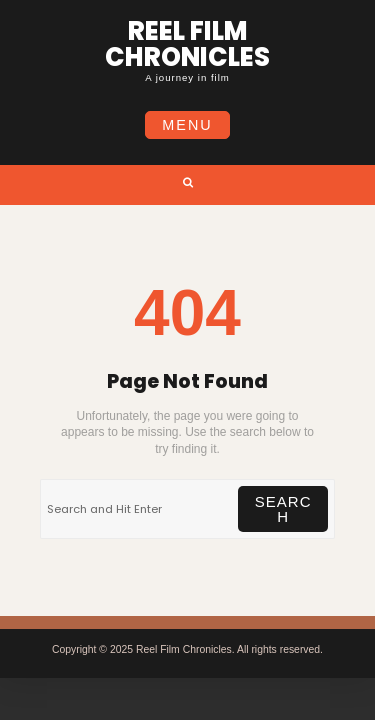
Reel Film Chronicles (187, 44)
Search (283, 509)
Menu (187, 125)
